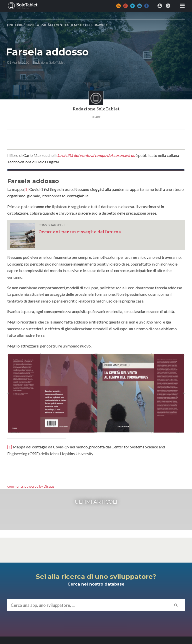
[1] (26, 189)
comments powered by (31, 486)
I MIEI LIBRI (14, 25)
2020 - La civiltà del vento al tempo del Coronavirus (67, 25)
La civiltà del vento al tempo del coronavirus (96, 155)
